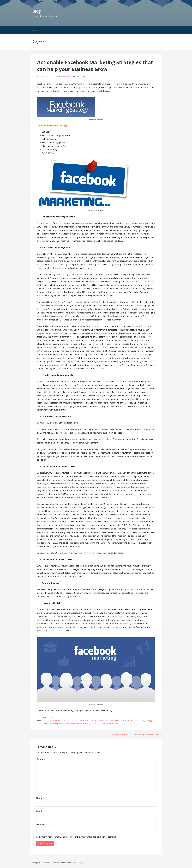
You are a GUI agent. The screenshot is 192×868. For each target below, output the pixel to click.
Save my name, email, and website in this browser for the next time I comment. (79, 837)
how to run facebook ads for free (105, 724)
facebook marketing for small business (90, 721)
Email (40, 811)
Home (33, 30)
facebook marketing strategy (117, 721)
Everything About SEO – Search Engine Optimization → (136, 735)
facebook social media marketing (78, 724)
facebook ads (52, 721)
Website (40, 824)
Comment (42, 759)
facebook (49, 718)
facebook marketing (66, 721)
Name (40, 798)
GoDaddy (79, 863)
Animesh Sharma (64, 77)
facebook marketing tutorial (53, 724)
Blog (36, 11)
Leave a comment (83, 77)
